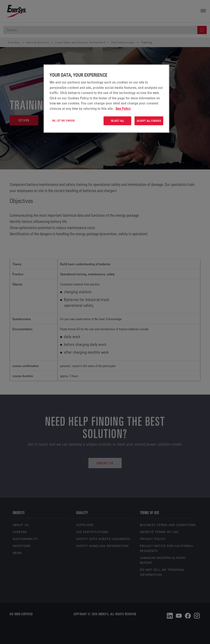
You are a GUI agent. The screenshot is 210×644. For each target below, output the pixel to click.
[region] (106, 99)
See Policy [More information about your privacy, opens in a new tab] (123, 109)
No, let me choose (63, 120)
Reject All (118, 121)
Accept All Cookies (149, 121)
